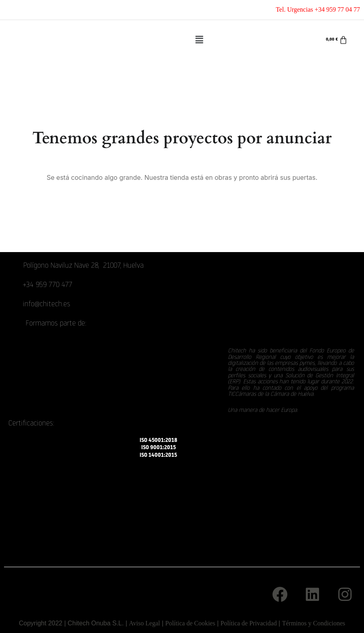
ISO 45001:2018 (159, 441)
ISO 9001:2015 (159, 448)
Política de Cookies (190, 623)
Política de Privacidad (248, 623)
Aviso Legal (144, 623)
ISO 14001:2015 (158, 455)
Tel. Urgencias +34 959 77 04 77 (318, 9)
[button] (199, 40)
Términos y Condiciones (314, 623)
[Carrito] (337, 40)
